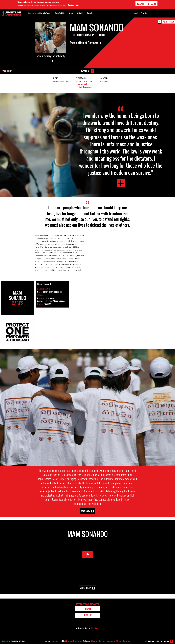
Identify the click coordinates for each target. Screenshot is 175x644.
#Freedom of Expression (62, 81)
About (71, 13)
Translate (170, 22)
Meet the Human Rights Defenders (39, 13)
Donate (136, 13)
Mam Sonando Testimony (121, 183)
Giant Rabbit (95, 628)
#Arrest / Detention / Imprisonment (84, 83)
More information (73, 5)
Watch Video (87, 555)
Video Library (86, 588)
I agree (141, 4)
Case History (8, 71)
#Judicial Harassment (84, 87)
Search (90, 13)
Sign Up (144, 13)
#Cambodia (104, 81)
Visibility (80, 13)
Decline (152, 4)
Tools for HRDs (60, 13)
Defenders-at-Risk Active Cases (157, 641)
